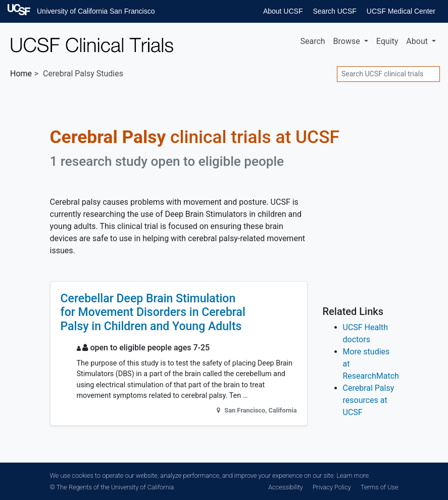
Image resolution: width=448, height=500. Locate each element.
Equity (387, 41)
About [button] (418, 41)
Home (21, 74)
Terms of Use (379, 487)
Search (312, 41)
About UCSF (283, 11)
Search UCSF (334, 11)
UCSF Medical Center (401, 11)
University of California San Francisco (96, 11)
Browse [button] (348, 41)
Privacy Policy (332, 487)
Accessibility (285, 487)
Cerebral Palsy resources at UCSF (369, 400)
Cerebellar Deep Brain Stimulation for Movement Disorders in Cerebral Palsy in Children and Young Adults (153, 312)
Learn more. (353, 475)
